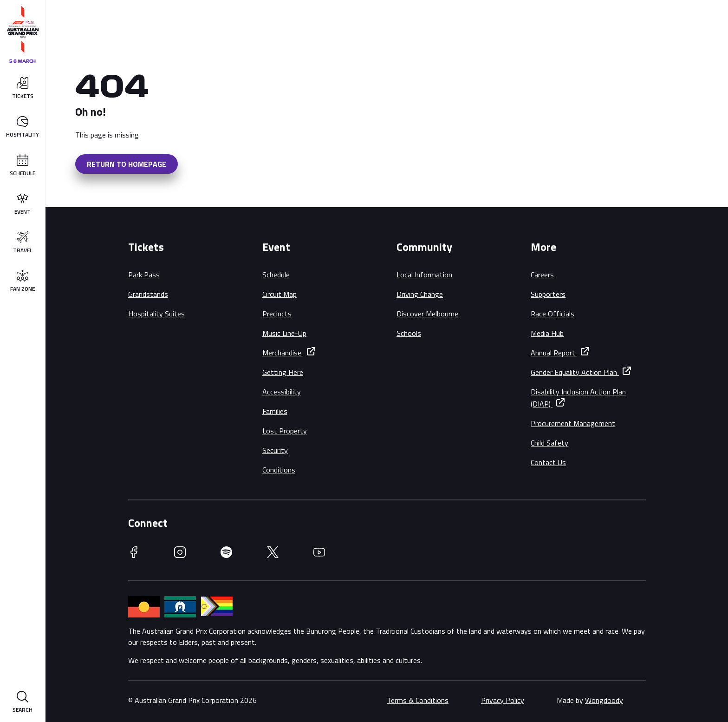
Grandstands (148, 294)
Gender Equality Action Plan (575, 372)
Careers (542, 275)
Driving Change (420, 294)
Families (275, 411)
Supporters (548, 294)
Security (275, 450)
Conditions (279, 470)
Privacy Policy (503, 700)
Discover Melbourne (427, 314)
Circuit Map (279, 294)
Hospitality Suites (156, 314)
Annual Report (554, 353)
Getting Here (283, 372)
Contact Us (548, 462)
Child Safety (549, 443)
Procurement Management (573, 423)
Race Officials (552, 314)
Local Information (424, 275)
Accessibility (282, 392)
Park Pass (144, 275)
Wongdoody (604, 700)
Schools (409, 333)
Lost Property (285, 431)
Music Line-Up (284, 333)
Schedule (276, 275)
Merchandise (283, 353)
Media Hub (547, 333)
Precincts (277, 314)
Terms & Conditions (418, 700)
